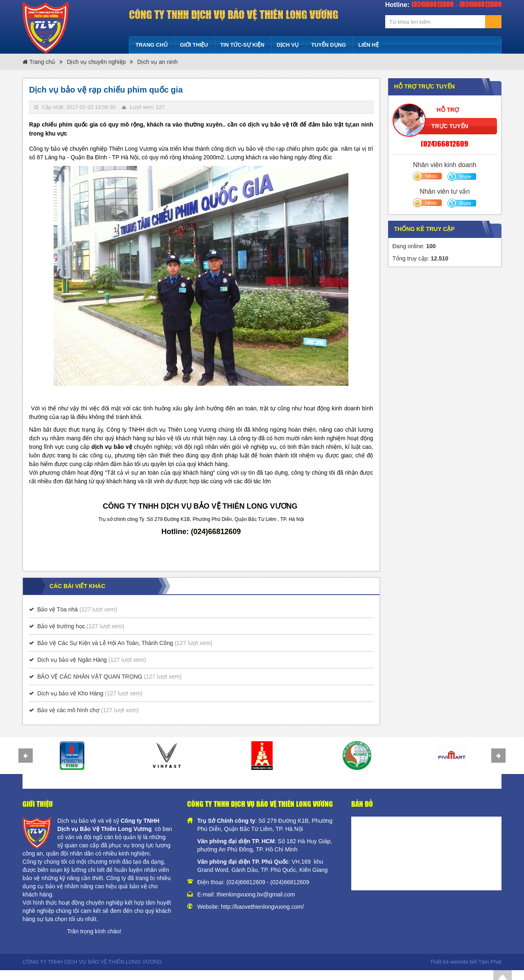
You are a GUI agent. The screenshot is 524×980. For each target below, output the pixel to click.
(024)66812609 (445, 143)
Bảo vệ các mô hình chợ (68, 710)
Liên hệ (368, 45)
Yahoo (428, 176)
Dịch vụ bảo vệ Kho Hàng (70, 693)
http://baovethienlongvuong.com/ (262, 907)
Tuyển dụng (329, 45)
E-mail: (207, 894)
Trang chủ (152, 45)
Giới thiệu (194, 45)
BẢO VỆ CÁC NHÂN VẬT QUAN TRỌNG (90, 677)
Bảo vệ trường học (61, 626)
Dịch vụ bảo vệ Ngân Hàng (72, 660)
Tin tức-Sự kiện (242, 45)
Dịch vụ (288, 45)
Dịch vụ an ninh (157, 62)
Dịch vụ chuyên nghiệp (96, 62)
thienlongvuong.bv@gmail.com (256, 894)
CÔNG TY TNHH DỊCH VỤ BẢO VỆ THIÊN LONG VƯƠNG (234, 14)
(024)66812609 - (248, 882)
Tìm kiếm (493, 22)
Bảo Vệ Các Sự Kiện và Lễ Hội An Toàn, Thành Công (105, 643)
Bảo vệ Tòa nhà (58, 609)
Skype (461, 176)
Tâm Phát (490, 962)
